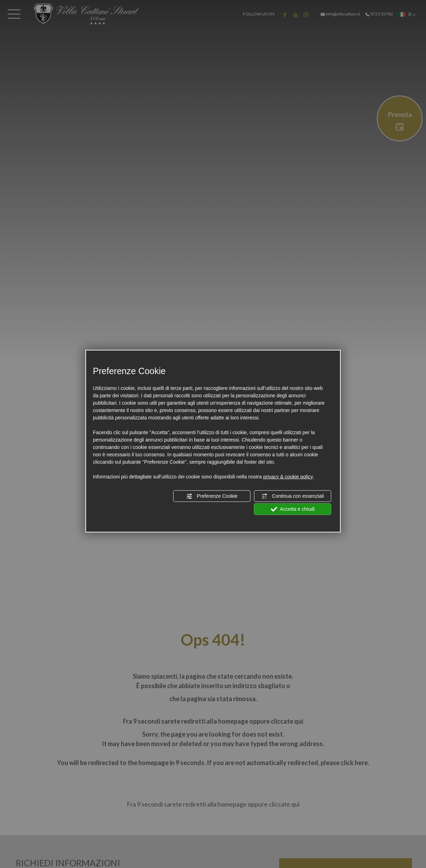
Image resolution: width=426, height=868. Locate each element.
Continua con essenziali (293, 496)
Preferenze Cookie (212, 496)
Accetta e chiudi (293, 509)
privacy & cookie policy (288, 477)
